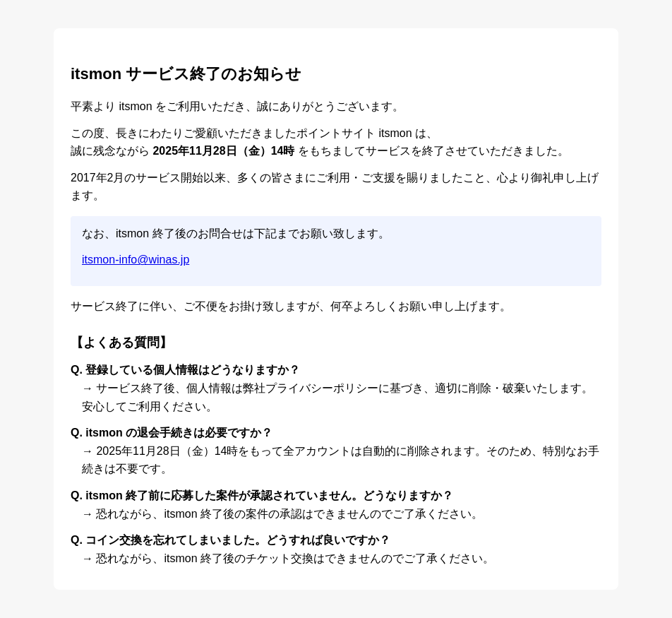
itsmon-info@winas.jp (136, 260)
